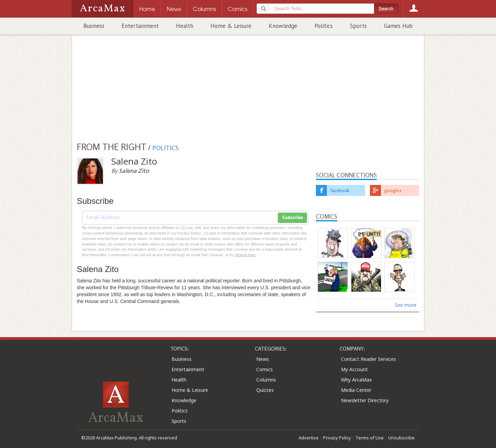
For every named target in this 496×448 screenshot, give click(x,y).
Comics (265, 369)
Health (185, 26)
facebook (340, 190)
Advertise (309, 438)
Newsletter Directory (365, 400)
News (263, 359)
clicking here (245, 255)
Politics (324, 26)
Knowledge (283, 26)
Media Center (356, 390)
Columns (266, 380)
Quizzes (265, 390)
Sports (358, 26)
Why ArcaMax (356, 380)
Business (94, 26)
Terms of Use (370, 438)
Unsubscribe (401, 438)
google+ (393, 190)
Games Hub (398, 26)
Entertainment (140, 26)
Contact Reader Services (369, 359)
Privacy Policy (337, 438)
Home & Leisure (231, 26)
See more (406, 305)
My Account (354, 369)
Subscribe (292, 218)
